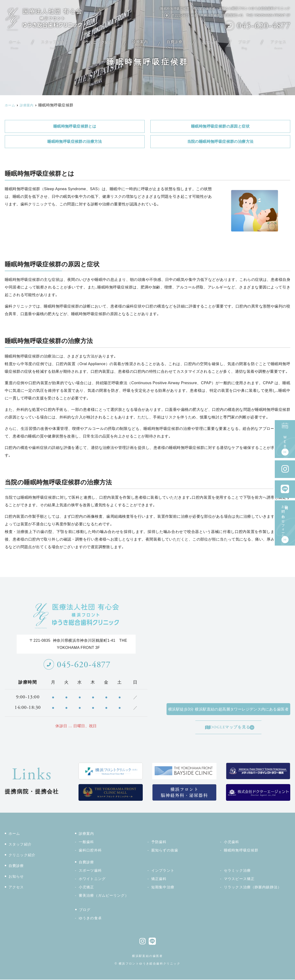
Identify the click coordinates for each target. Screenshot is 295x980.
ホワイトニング (92, 879)
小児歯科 (232, 842)
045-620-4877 (77, 665)
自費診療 (176, 43)
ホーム (14, 43)
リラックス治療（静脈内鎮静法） (253, 888)
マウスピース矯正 (239, 879)
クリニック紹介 (98, 43)
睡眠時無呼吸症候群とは (75, 126)
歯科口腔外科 (90, 851)
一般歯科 (86, 842)
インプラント (163, 871)
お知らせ (212, 43)
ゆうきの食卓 (90, 918)
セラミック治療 (237, 871)
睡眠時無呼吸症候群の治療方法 (75, 142)
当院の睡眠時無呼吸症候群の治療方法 (220, 142)
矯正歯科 (159, 879)
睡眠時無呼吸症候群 (241, 851)
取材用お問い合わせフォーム (285, 519)
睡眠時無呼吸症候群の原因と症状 (220, 126)
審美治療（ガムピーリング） (104, 896)
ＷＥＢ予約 (285, 435)
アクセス (279, 43)
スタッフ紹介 (52, 43)
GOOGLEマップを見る (229, 727)
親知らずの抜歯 (165, 851)
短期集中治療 (163, 888)
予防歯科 (159, 842)
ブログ (246, 43)
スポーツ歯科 (90, 871)
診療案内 (139, 43)
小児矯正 (86, 888)
